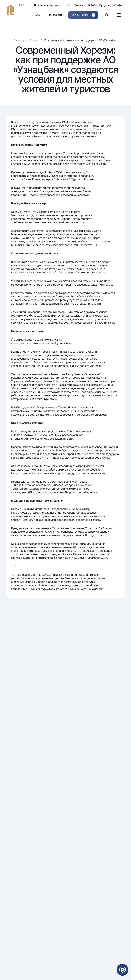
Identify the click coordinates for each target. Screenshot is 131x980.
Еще (22, 5)
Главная (19, 40)
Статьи (34, 40)
